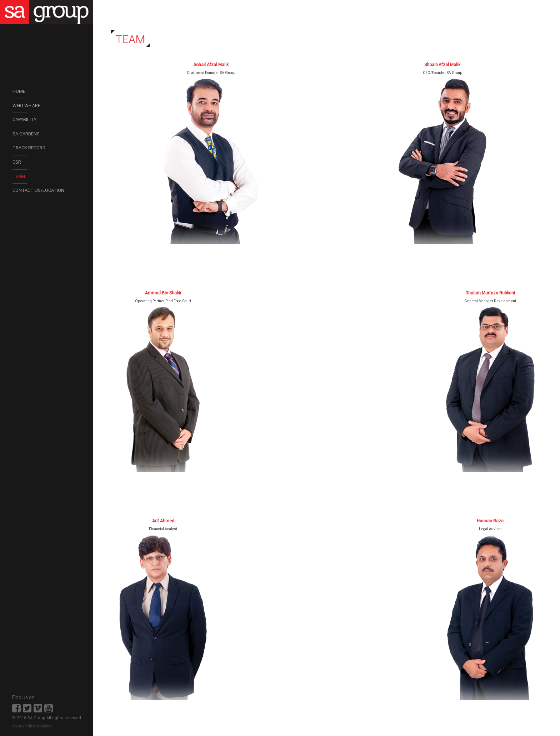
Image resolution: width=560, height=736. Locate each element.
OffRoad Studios (39, 726)
